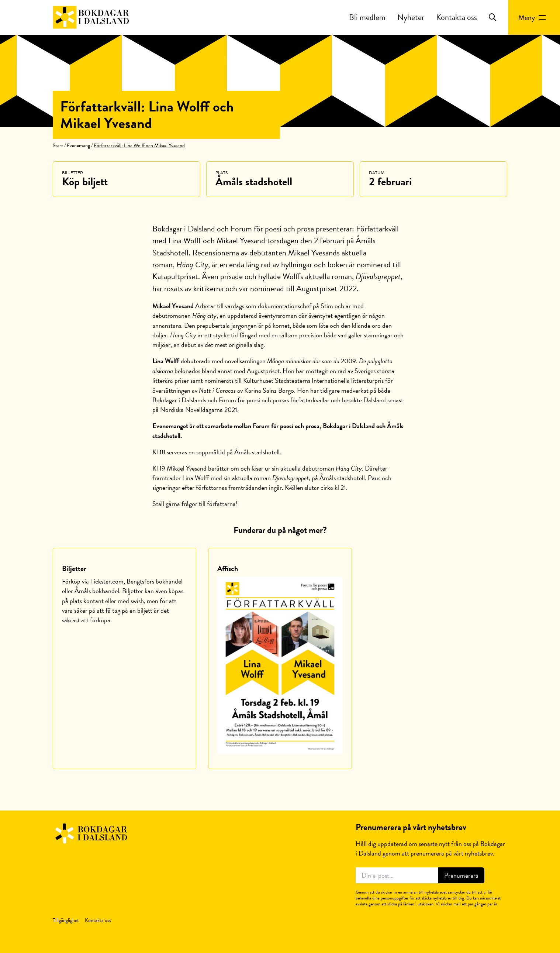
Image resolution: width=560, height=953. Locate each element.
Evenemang (78, 146)
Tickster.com (107, 581)
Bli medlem (367, 17)
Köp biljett (85, 182)
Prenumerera (461, 875)
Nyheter (411, 17)
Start (58, 146)
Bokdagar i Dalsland (91, 17)
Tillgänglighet (66, 920)
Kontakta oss (457, 17)
